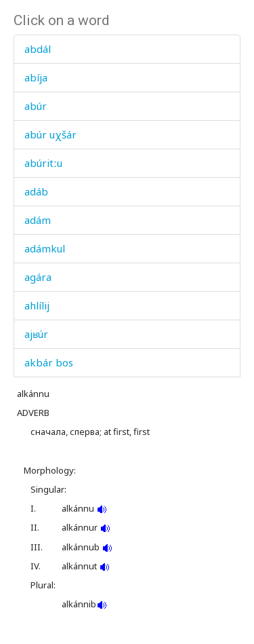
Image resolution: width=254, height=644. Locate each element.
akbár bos (49, 362)
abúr (36, 106)
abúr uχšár (50, 134)
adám (38, 220)
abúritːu (43, 163)
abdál (38, 49)
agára (38, 277)
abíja (36, 77)
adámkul (45, 248)
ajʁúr (36, 334)
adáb (36, 191)
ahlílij (37, 305)
